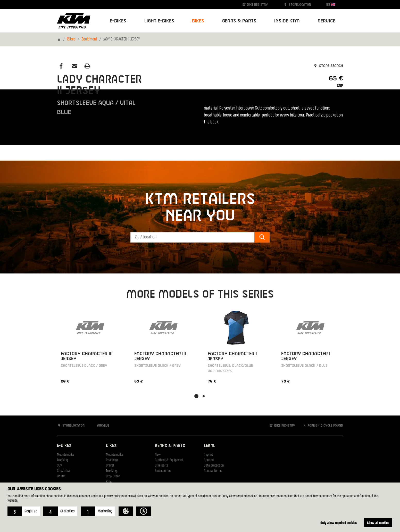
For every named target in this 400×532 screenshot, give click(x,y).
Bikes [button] (198, 21)
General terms (213, 471)
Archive (101, 425)
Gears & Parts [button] (239, 21)
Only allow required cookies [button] (339, 523)
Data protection (214, 466)
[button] (24, 511)
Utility (61, 476)
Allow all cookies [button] (378, 523)
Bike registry (255, 5)
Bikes (71, 39)
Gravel (110, 466)
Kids (109, 482)
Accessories (163, 471)
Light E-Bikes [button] (159, 21)
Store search (328, 66)
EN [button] (331, 5)
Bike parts (161, 466)
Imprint (208, 455)
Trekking (62, 460)
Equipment (89, 39)
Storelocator (297, 5)
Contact (209, 460)
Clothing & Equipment (169, 460)
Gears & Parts (170, 446)
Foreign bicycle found (323, 425)
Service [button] (327, 21)
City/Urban (64, 471)
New (158, 455)
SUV (59, 466)
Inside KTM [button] (287, 21)
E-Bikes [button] (118, 21)
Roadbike (112, 460)
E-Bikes (64, 446)
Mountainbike (66, 455)
